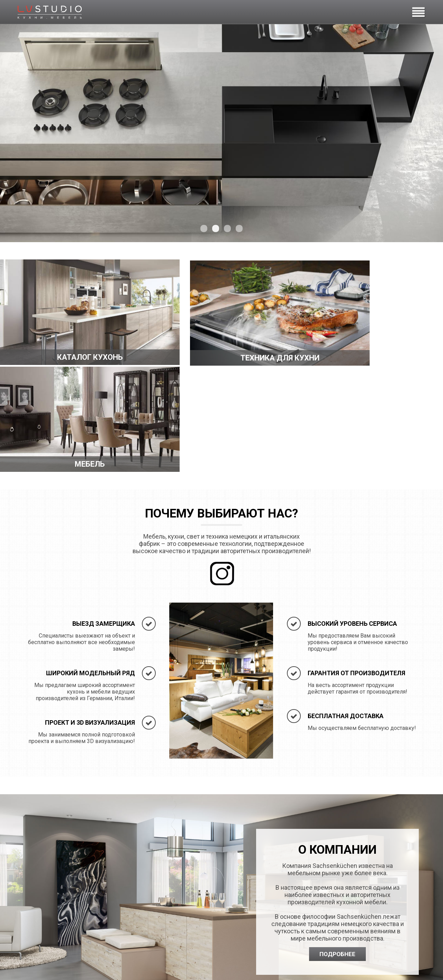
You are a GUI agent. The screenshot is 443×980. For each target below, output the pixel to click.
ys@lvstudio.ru (265, 941)
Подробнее (338, 852)
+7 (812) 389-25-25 (270, 933)
